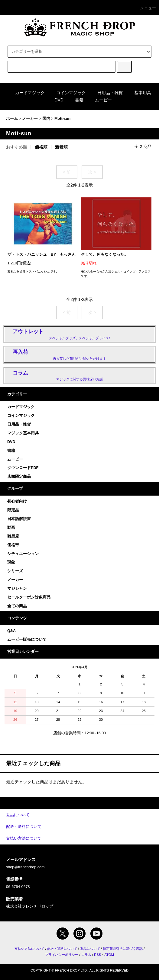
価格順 (41, 147)
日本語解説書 (19, 519)
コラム (86, 955)
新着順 (61, 147)
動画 (11, 528)
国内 (46, 119)
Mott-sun (62, 119)
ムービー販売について (27, 640)
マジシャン (17, 589)
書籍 (76, 100)
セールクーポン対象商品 (29, 597)
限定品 (13, 510)
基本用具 (139, 93)
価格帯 (13, 545)
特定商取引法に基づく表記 (123, 949)
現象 (11, 562)
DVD (55, 100)
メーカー (30, 119)
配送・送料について (62, 949)
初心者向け (17, 501)
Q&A (11, 631)
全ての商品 (17, 606)
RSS (97, 955)
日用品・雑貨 (106, 93)
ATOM (109, 955)
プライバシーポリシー (62, 955)
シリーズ (15, 571)
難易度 (13, 536)
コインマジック (67, 93)
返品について (90, 949)
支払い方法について (29, 949)
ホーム (12, 119)
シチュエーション (23, 554)
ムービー (100, 100)
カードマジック (26, 93)
